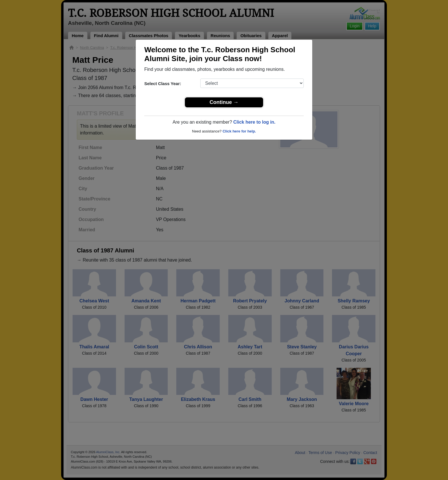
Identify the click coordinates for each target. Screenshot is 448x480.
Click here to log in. (254, 122)
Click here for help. (239, 131)
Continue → (224, 102)
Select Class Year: (163, 84)
